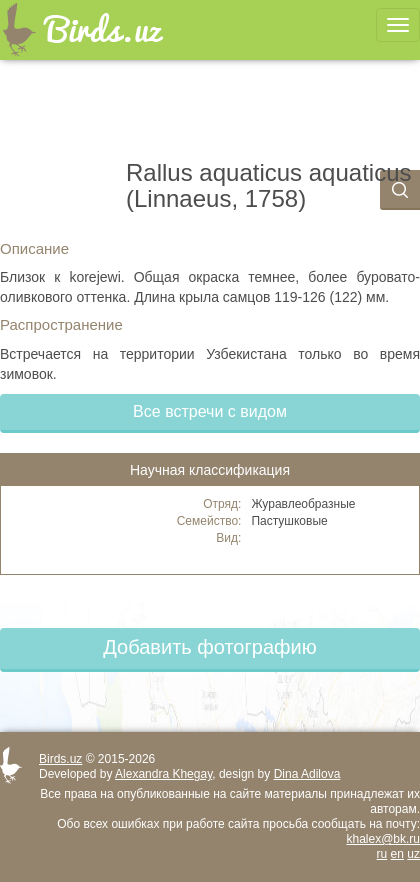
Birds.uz (60, 759)
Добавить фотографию (209, 647)
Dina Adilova (307, 774)
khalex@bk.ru (383, 839)
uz (413, 854)
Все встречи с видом (210, 411)
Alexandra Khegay (163, 774)
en (397, 854)
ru (382, 854)
